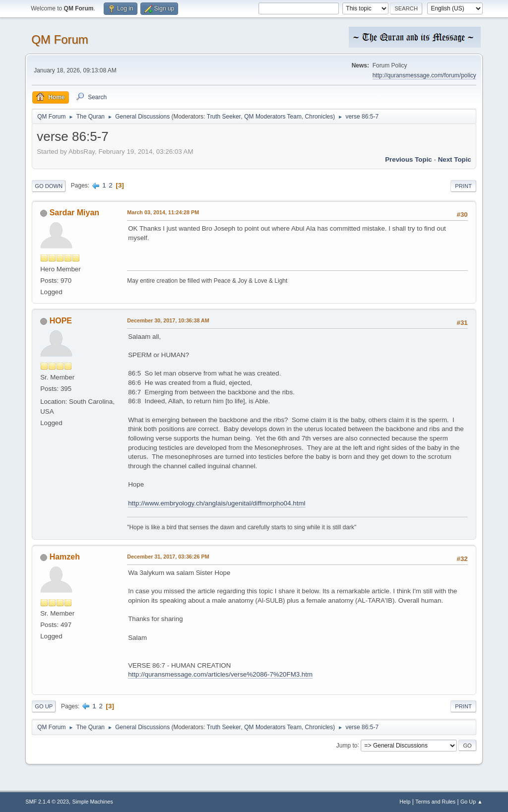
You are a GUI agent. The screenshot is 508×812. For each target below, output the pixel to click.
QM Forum (60, 39)
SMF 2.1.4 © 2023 (47, 802)
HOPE (61, 321)
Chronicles (319, 117)
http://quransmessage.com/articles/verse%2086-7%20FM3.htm (220, 674)
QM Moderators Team (273, 117)
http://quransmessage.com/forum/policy (424, 75)
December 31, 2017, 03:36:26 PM (168, 557)
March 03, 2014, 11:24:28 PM (163, 212)
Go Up (44, 706)
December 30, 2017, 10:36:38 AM (168, 320)
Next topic (455, 159)
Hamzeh (65, 557)
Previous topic (409, 159)
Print (463, 186)
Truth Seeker (224, 117)
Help (405, 802)
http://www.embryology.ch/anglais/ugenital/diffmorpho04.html (217, 503)
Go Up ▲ (472, 802)
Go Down (49, 186)
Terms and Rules (435, 802)
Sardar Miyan (74, 213)
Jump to (347, 745)
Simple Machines (93, 802)
